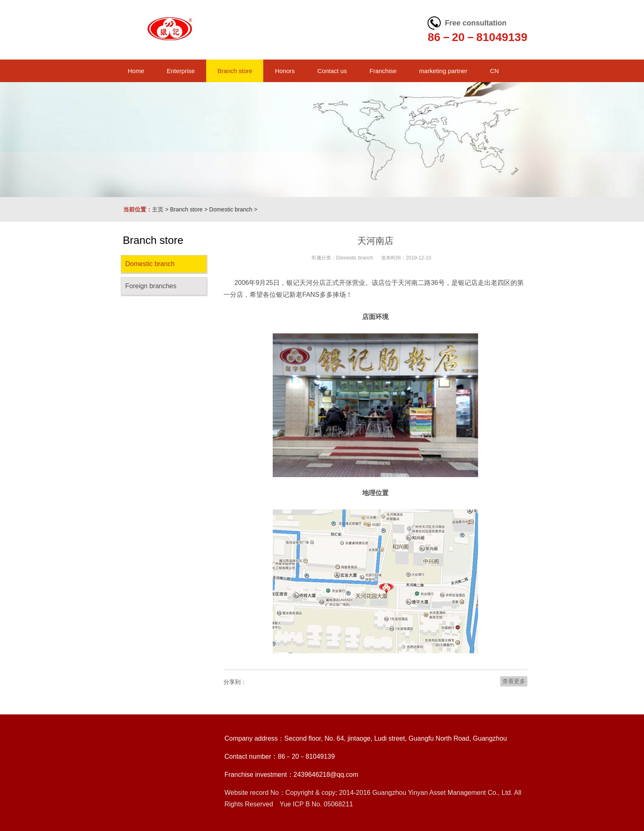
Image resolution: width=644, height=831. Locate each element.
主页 (158, 209)
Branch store (186, 209)
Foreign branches (151, 286)
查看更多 (514, 681)
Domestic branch (231, 209)
